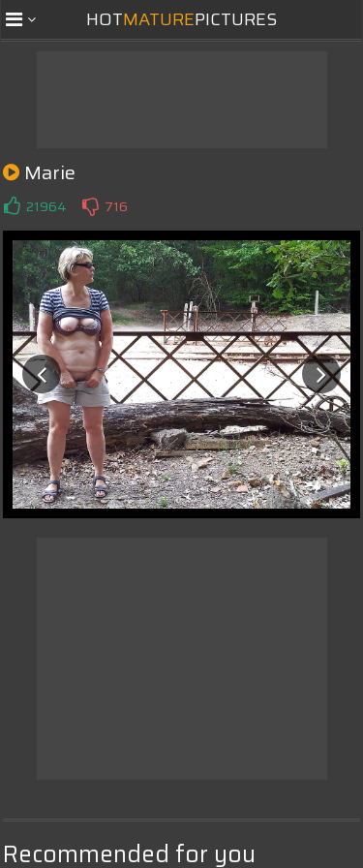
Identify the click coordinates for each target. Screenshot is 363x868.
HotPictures (181, 19)
